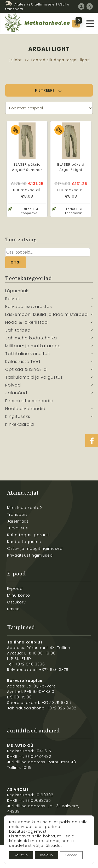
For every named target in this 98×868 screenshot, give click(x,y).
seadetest (21, 845)
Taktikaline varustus (28, 354)
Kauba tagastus (24, 542)
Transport (17, 514)
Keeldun (47, 855)
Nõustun (21, 855)
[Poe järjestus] (49, 108)
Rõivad (13, 385)
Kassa (13, 609)
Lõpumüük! (17, 291)
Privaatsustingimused (30, 555)
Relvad (13, 299)
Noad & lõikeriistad (27, 322)
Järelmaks (18, 521)
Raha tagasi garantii (29, 535)
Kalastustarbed (23, 362)
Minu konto (19, 595)
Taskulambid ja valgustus (34, 377)
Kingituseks (18, 416)
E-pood (15, 589)
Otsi (16, 262)
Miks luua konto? (25, 508)
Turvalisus (18, 528)
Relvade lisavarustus (29, 307)
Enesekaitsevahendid (29, 401)
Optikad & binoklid (26, 369)
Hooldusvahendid (25, 409)
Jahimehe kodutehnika (31, 338)
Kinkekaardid (20, 424)
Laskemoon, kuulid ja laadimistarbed (47, 314)
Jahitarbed (18, 330)
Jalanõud (16, 393)
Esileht (15, 60)
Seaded (71, 855)
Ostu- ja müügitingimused (35, 548)
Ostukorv (16, 602)
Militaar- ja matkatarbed (33, 346)
